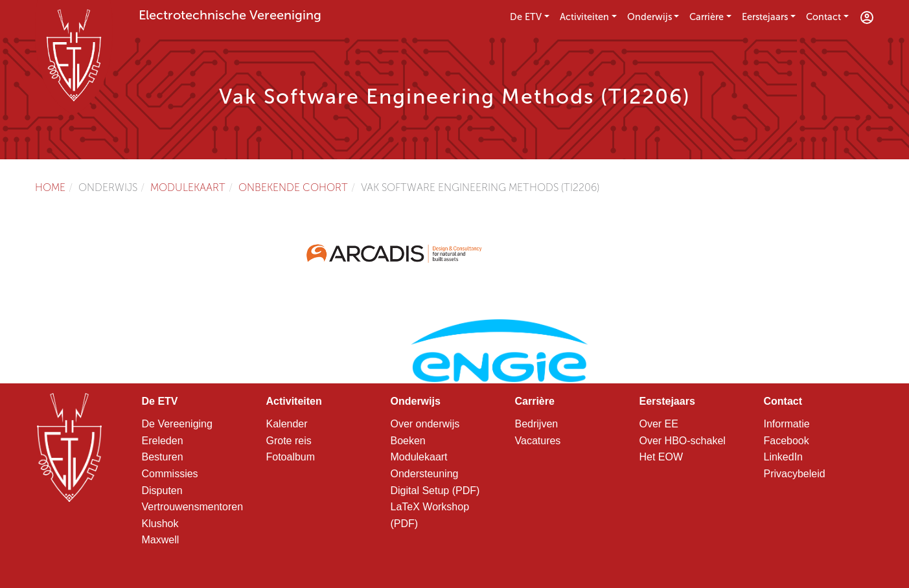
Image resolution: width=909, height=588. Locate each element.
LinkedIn (784, 457)
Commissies (170, 474)
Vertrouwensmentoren (193, 507)
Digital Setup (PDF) (435, 491)
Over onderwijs (425, 424)
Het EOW (662, 457)
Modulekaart (188, 187)
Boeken (408, 441)
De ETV (526, 17)
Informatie (787, 424)
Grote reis (289, 441)
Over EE (659, 424)
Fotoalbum (291, 457)
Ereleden (163, 441)
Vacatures (538, 441)
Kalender (287, 424)
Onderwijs (650, 17)
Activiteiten (584, 17)
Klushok (160, 524)
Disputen (162, 491)
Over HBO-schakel (683, 441)
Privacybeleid (795, 474)
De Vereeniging (177, 424)
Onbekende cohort (293, 187)
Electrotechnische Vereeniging (230, 15)
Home (50, 187)
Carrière (707, 17)
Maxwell (161, 540)
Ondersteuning (425, 474)
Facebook (787, 441)
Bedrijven (537, 424)
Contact (823, 17)
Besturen (163, 457)
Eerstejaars (765, 17)
